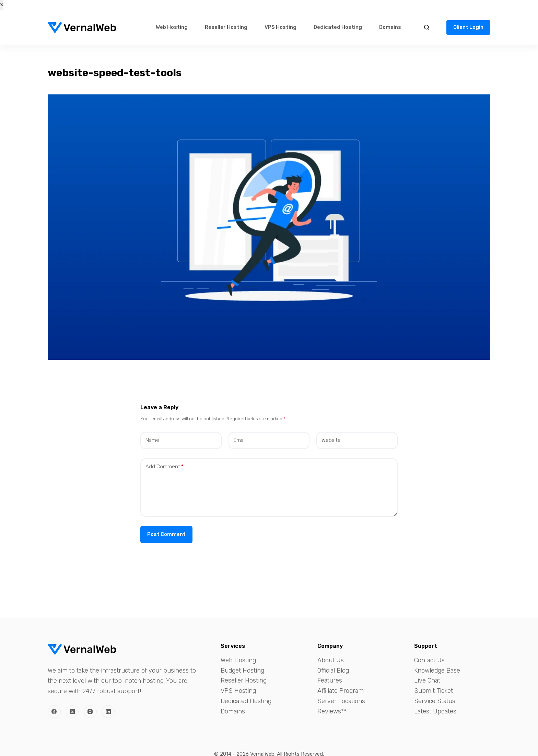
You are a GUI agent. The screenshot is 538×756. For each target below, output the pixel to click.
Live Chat (427, 680)
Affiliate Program (341, 691)
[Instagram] (90, 712)
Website (331, 440)
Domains (390, 27)
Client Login (468, 27)
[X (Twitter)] (72, 712)
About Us (331, 660)
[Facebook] (54, 712)
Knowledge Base (437, 671)
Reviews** (332, 711)
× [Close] (2, 5)
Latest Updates (435, 711)
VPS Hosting (280, 27)
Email (240, 440)
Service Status (435, 701)
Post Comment (166, 534)
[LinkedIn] (108, 712)
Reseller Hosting (226, 27)
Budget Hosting (242, 671)
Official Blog (333, 671)
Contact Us (429, 660)
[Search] (427, 27)
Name (152, 440)
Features (330, 680)
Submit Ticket (434, 691)
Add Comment (165, 467)
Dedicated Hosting (338, 27)
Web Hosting (172, 27)
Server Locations (341, 701)
